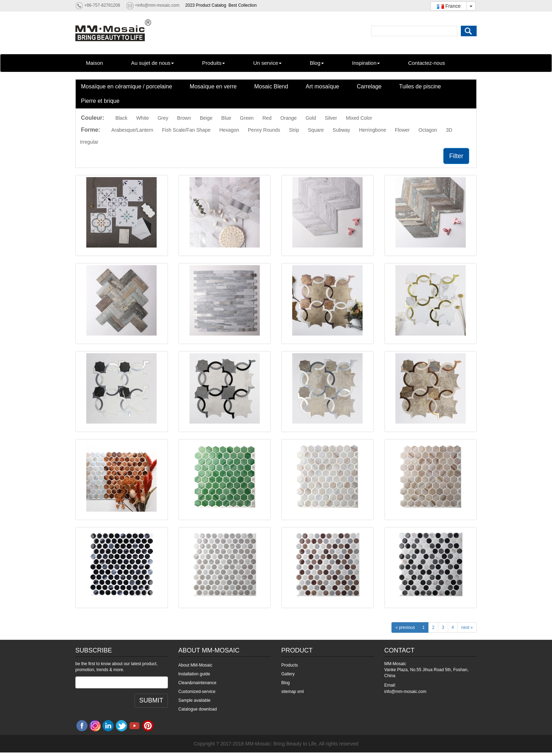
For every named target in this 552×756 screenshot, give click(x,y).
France (449, 6)
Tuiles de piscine (420, 86)
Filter (456, 156)
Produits (214, 63)
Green (247, 118)
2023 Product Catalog (206, 5)
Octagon (428, 130)
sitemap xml (293, 692)
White (143, 118)
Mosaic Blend (271, 86)
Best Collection (243, 5)
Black (121, 118)
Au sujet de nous (152, 63)
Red (267, 118)
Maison (94, 63)
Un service (267, 63)
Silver (331, 118)
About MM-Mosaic (196, 665)
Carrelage (369, 86)
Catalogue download (198, 709)
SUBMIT (151, 700)
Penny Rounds (264, 130)
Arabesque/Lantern (132, 130)
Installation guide (194, 674)
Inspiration (366, 63)
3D (449, 130)
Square (316, 130)
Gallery (288, 674)
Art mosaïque (322, 86)
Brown (184, 118)
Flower (402, 130)
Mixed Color (359, 118)
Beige (206, 118)
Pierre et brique (100, 101)
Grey (163, 118)
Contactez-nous (426, 63)
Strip (294, 130)
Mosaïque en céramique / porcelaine (127, 86)
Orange (288, 118)
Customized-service (197, 692)
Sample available (195, 700)
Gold (311, 118)
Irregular (89, 142)
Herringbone (373, 130)
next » (467, 627)
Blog (317, 63)
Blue (226, 118)
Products (290, 665)
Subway (341, 130)
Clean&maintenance (197, 683)
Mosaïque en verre (213, 86)
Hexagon (229, 130)
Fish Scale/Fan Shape (186, 130)
